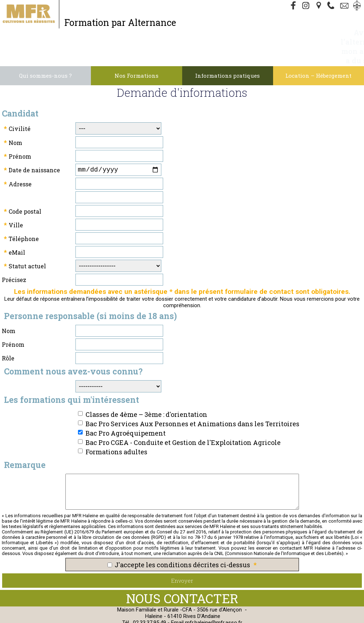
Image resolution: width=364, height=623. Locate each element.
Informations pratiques (227, 47)
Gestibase (303, 612)
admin (201, 619)
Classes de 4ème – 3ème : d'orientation (146, 388)
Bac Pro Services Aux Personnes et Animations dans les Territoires (192, 397)
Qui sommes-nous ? (45, 47)
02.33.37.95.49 (149, 596)
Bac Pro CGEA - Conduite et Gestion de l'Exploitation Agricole (183, 416)
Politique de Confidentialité (182, 612)
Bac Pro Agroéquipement (126, 406)
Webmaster (269, 612)
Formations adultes (116, 425)
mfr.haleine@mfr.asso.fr (214, 596)
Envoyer (182, 554)
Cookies (232, 612)
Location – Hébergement (318, 47)
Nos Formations (137, 47)
